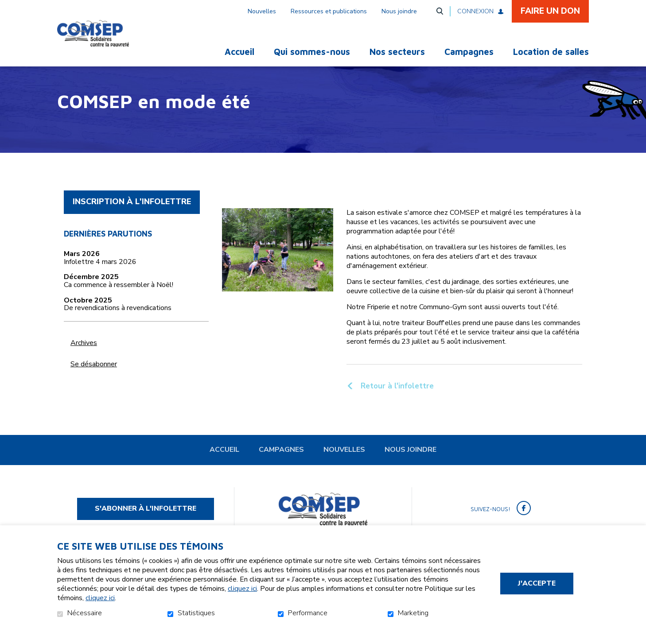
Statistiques (196, 613)
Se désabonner (94, 379)
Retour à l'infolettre (396, 400)
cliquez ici (242, 589)
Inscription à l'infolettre (132, 216)
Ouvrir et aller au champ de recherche (440, 11)
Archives (84, 357)
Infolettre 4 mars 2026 (100, 277)
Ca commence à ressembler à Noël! (119, 300)
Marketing (413, 613)
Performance (308, 613)
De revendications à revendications (118, 323)
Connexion (475, 11)
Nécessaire (85, 613)
